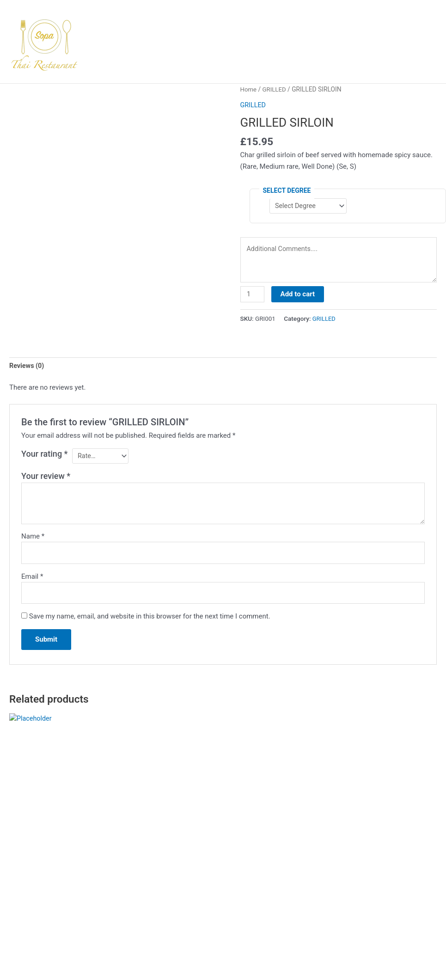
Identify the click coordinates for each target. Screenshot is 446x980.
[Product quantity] (253, 297)
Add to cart (299, 296)
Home (249, 89)
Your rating (45, 457)
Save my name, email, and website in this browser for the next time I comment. (150, 623)
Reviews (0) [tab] (27, 369)
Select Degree (287, 190)
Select (33, 884)
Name (33, 540)
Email (32, 582)
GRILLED (275, 89)
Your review (46, 481)
